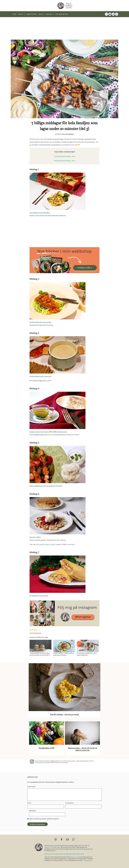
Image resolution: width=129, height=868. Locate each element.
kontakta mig (88, 860)
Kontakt (50, 14)
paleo (58, 847)
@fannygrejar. (41, 762)
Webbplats (32, 811)
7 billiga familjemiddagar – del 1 (65, 156)
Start (15, 14)
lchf (52, 847)
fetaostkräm (51, 486)
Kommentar (32, 787)
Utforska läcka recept (51, 854)
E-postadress (70, 803)
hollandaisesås (62, 432)
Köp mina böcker (62, 14)
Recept (22, 14)
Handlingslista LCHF (47, 748)
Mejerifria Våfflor (35, 537)
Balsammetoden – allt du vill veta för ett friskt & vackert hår (82, 749)
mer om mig (75, 857)
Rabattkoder (32, 14)
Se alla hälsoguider (66, 854)
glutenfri (47, 847)
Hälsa (41, 14)
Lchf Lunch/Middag (68, 134)
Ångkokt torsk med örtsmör (39, 432)
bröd (48, 381)
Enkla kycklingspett (36, 486)
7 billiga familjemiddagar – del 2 (64, 161)
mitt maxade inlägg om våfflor (46, 544)
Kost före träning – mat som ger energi (64, 714)
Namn (29, 803)
